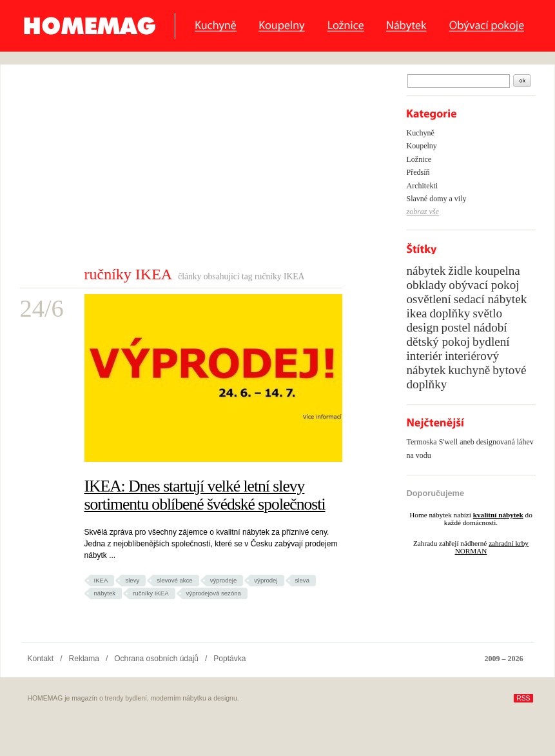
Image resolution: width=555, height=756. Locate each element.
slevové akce (174, 580)
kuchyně (469, 370)
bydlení (491, 342)
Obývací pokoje (486, 26)
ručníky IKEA (151, 593)
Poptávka (229, 659)
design (423, 327)
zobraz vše (423, 212)
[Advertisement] (186, 168)
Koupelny (282, 26)
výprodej (266, 580)
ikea (417, 313)
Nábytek (406, 26)
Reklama (84, 659)
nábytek (105, 593)
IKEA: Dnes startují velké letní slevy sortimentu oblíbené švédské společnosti (205, 495)
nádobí (490, 327)
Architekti (423, 186)
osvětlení (429, 299)
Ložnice (346, 26)
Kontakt (41, 659)
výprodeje (224, 580)
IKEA (101, 580)
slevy (132, 580)
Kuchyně (216, 26)
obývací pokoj (484, 285)
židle (460, 271)
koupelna (498, 271)
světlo (487, 313)
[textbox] (459, 81)
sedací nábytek (490, 299)
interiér (424, 356)
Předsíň (418, 172)
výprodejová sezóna (214, 593)
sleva (302, 580)
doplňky (450, 313)
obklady (427, 285)
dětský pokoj (439, 342)
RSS (523, 698)
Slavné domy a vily (437, 199)
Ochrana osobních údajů (156, 659)
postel (456, 327)
